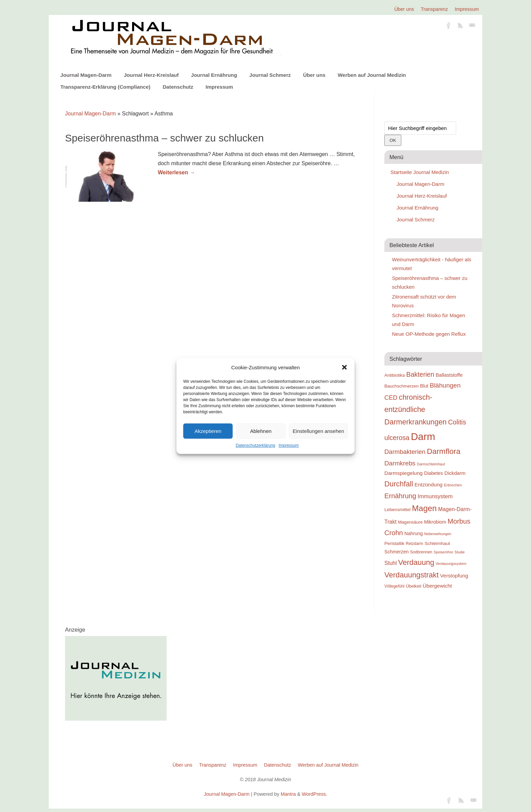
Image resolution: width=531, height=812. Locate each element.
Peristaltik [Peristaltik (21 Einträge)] (394, 543)
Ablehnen (261, 431)
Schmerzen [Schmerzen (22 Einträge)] (397, 552)
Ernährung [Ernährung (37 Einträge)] (400, 496)
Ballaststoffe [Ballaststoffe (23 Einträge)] (449, 375)
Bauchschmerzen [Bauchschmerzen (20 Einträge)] (401, 386)
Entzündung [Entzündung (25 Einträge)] (429, 485)
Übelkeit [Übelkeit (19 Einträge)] (414, 586)
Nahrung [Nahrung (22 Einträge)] (413, 533)
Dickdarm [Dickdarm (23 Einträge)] (455, 473)
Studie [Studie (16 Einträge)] (460, 552)
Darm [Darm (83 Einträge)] (423, 436)
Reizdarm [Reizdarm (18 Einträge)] (414, 544)
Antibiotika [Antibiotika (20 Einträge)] (395, 375)
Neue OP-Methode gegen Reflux (429, 334)
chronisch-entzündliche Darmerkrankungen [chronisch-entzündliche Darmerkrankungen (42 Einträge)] (416, 410)
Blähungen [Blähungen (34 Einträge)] (445, 385)
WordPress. (314, 794)
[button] (344, 367)
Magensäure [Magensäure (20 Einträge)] (410, 522)
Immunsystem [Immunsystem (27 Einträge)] (435, 496)
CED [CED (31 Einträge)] (391, 398)
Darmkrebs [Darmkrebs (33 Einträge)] (400, 463)
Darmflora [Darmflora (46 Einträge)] (444, 451)
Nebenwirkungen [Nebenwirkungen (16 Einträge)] (438, 534)
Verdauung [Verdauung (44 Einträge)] (416, 562)
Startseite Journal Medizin (420, 172)
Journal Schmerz (270, 75)
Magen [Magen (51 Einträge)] (424, 508)
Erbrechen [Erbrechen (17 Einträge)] (453, 485)
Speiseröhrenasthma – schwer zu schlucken (164, 138)
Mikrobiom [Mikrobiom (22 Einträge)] (435, 522)
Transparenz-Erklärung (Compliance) (105, 87)
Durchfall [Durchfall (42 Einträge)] (399, 484)
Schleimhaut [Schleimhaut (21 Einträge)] (437, 543)
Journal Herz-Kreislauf (151, 75)
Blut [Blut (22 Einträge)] (424, 386)
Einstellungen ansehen (318, 431)
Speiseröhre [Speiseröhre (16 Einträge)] (443, 552)
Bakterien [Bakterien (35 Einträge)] (420, 374)
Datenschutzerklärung (256, 445)
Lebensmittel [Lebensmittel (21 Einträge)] (397, 510)
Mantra (288, 794)
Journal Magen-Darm (86, 75)
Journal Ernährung (214, 75)
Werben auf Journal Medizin (372, 75)
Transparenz (434, 9)
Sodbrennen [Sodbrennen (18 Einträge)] (421, 552)
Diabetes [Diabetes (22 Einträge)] (433, 473)
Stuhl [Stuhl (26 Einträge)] (391, 563)
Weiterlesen (176, 172)
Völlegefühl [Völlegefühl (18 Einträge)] (394, 586)
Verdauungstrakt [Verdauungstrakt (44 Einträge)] (411, 575)
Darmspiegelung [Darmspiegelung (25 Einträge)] (403, 473)
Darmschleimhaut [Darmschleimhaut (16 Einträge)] (431, 464)
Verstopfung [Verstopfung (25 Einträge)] (454, 576)
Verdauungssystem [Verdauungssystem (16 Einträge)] (451, 564)
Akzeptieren (208, 431)
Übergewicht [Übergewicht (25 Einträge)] (437, 586)
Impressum (289, 445)
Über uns (404, 9)
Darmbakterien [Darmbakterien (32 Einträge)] (405, 452)
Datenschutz (178, 87)
